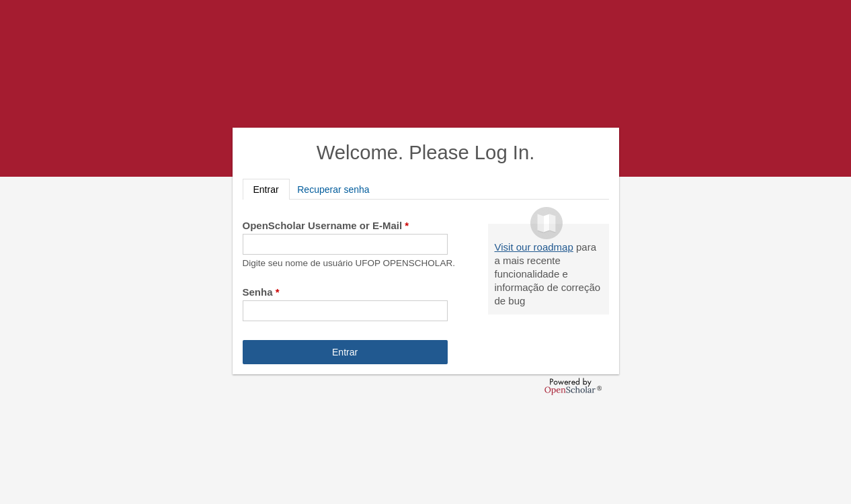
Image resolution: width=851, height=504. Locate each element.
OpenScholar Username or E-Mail (326, 225)
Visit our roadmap (534, 247)
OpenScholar (573, 386)
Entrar (272, 189)
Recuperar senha (333, 190)
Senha (261, 292)
